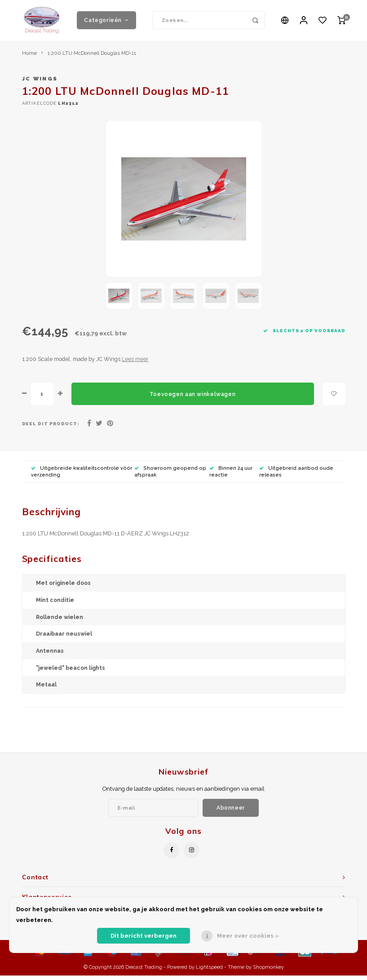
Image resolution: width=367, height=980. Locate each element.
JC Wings (40, 83)
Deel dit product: (51, 428)
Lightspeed (209, 972)
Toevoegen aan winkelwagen (192, 399)
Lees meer (135, 363)
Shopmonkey (268, 972)
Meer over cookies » (248, 936)
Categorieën (106, 22)
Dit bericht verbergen (144, 936)
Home (29, 58)
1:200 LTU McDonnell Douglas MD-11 (92, 58)
